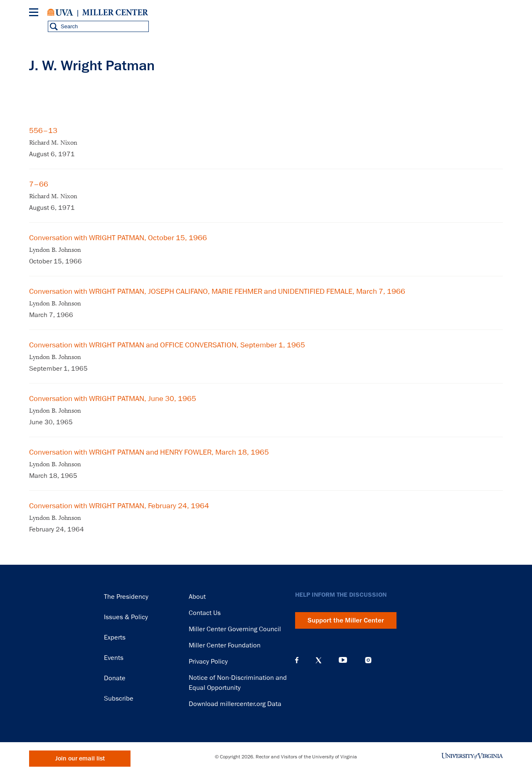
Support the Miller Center (346, 620)
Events (114, 658)
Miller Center (115, 12)
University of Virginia (60, 12)
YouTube (343, 660)
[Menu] (35, 14)
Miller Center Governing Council (235, 629)
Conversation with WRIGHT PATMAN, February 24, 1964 (119, 506)
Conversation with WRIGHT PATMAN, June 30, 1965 (113, 399)
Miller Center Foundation (225, 645)
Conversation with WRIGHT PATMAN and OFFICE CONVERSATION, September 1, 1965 (167, 345)
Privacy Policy (208, 662)
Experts (115, 637)
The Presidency (126, 597)
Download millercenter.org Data (235, 704)
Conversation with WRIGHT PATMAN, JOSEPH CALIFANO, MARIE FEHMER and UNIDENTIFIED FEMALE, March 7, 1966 (217, 291)
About (197, 597)
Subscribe (119, 699)
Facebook (297, 660)
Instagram (368, 660)
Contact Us (205, 613)
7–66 (39, 184)
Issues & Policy (126, 617)
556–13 (43, 130)
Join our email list (80, 759)
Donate (115, 678)
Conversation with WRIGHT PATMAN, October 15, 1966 (118, 238)
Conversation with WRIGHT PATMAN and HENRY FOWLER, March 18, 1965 (149, 452)
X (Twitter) (319, 660)
